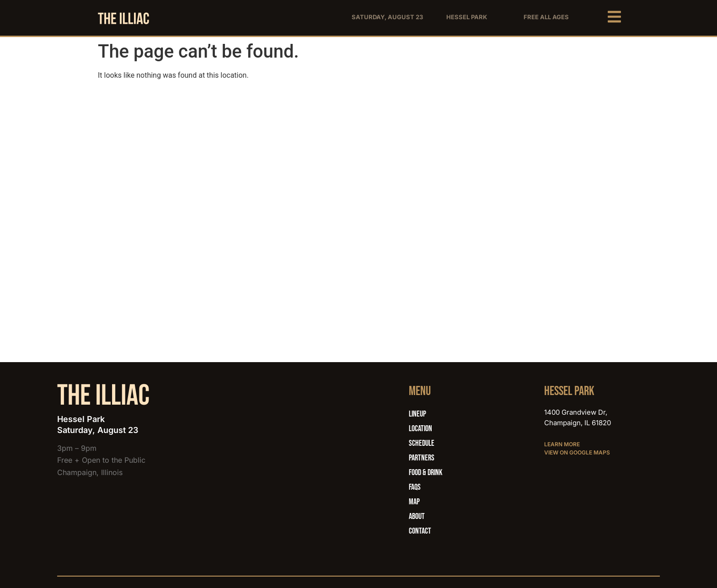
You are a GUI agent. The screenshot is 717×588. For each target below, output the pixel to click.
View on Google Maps (577, 452)
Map (414, 502)
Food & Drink (425, 473)
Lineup (417, 414)
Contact (420, 531)
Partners (422, 458)
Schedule (422, 443)
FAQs (415, 487)
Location (420, 429)
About (417, 516)
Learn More (562, 444)
